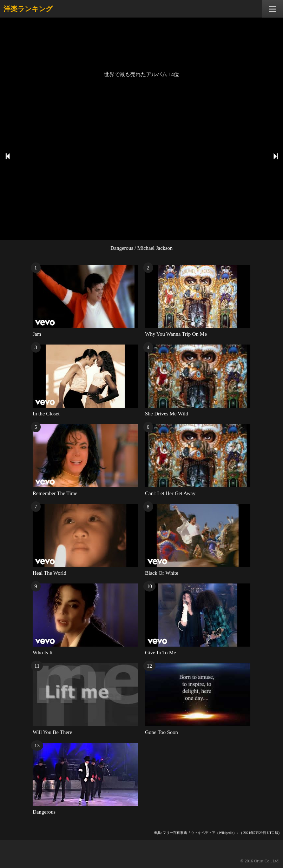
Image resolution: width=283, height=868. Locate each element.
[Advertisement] (141, 44)
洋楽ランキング (28, 9)
